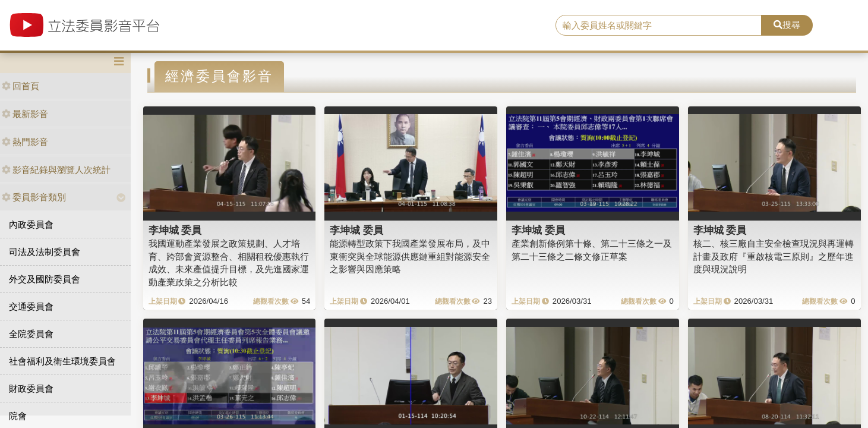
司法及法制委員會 (45, 252)
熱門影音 (25, 142)
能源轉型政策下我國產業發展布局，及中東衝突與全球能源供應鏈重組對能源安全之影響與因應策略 (410, 256)
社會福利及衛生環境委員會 (62, 361)
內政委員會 (31, 224)
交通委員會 (31, 306)
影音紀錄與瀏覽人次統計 (56, 170)
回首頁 (20, 86)
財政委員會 (31, 388)
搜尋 (787, 25)
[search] (659, 26)
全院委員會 (31, 334)
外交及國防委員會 (45, 279)
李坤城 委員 (175, 230)
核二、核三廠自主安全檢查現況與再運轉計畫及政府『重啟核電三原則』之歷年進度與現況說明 (774, 256)
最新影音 (25, 114)
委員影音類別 (34, 197)
